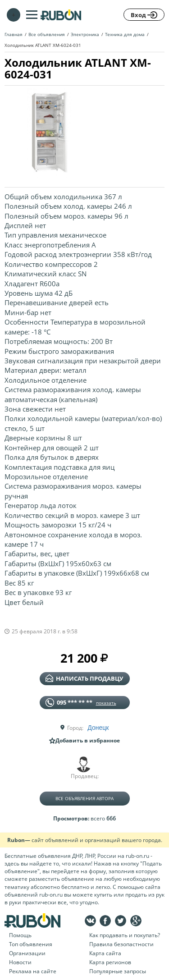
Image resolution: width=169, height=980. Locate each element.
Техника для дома (125, 34)
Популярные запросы (118, 971)
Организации (27, 953)
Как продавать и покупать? (125, 935)
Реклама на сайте (33, 971)
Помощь (20, 935)
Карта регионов (110, 962)
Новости (20, 962)
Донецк (98, 728)
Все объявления (47, 34)
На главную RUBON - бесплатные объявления (61, 15)
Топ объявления (31, 944)
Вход (144, 15)
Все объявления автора (84, 798)
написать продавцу (84, 678)
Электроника (85, 34)
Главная (14, 34)
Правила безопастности (121, 944)
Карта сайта (105, 953)
